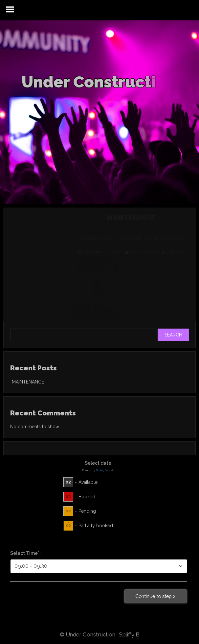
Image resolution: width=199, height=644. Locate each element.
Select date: (99, 463)
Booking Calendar (105, 470)
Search (173, 335)
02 (68, 482)
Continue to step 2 (155, 596)
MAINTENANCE (28, 382)
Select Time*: (25, 553)
